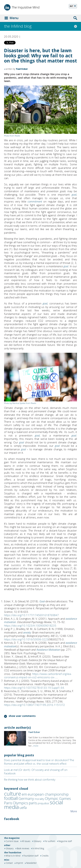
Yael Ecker (22, 69)
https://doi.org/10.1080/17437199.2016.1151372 (34, 705)
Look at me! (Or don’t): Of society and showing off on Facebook (36, 772)
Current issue (12, 841)
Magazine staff (65, 841)
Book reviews (23, 849)
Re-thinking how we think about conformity (30, 780)
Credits (45, 856)
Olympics (21, 803)
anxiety (27, 632)
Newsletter (31, 863)
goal (74, 195)
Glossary (37, 841)
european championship (48, 794)
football (11, 798)
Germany (26, 798)
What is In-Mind (13, 856)
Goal (42, 601)
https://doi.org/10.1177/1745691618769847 (31, 615)
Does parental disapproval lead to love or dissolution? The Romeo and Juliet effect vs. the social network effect (39, 762)
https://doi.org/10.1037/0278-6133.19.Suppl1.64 (34, 688)
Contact (9, 863)
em (24, 794)
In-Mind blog (38, 849)
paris (33, 803)
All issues (26, 841)
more (36, 746)
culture (13, 794)
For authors (50, 841)
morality (39, 799)
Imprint (19, 863)
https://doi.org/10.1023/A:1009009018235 (30, 626)
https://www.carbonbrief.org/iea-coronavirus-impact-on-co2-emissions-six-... (38, 676)
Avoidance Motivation (48, 650)
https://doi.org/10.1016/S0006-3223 (26, 639)
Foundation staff (31, 856)
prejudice (43, 803)
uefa (23, 807)
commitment (35, 201)
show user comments (22, 716)
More (74, 811)
